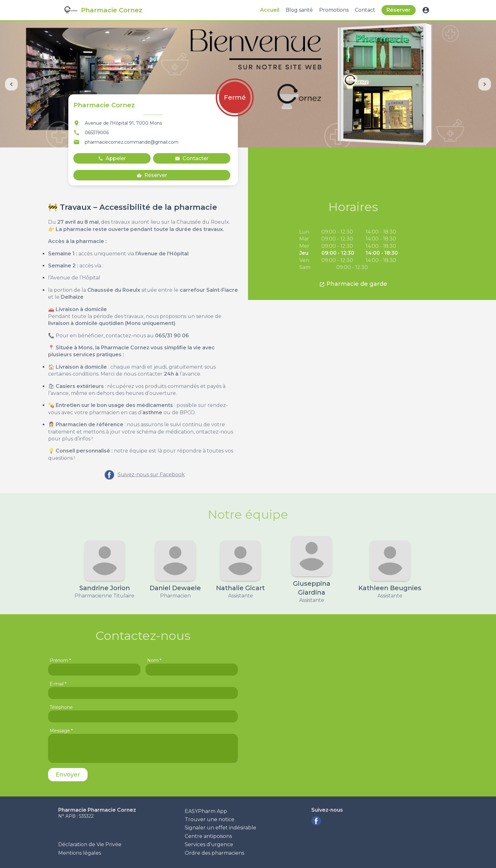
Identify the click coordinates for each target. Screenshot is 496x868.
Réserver (399, 10)
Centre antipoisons (208, 836)
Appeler (112, 158)
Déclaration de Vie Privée (90, 844)
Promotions (334, 10)
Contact (365, 10)
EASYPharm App (206, 811)
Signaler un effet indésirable (220, 828)
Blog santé (299, 10)
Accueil (270, 10)
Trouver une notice (210, 819)
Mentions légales (80, 853)
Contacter (192, 158)
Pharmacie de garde (353, 284)
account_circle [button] (426, 10)
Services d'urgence (209, 844)
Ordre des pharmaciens (214, 853)
